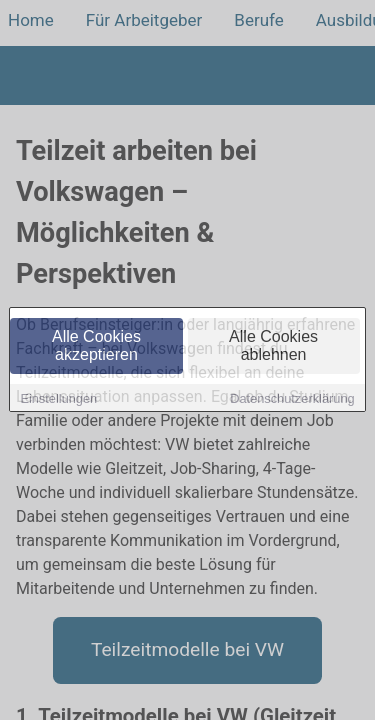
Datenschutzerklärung (292, 399)
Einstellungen (58, 399)
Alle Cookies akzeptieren (96, 346)
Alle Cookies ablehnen (273, 346)
